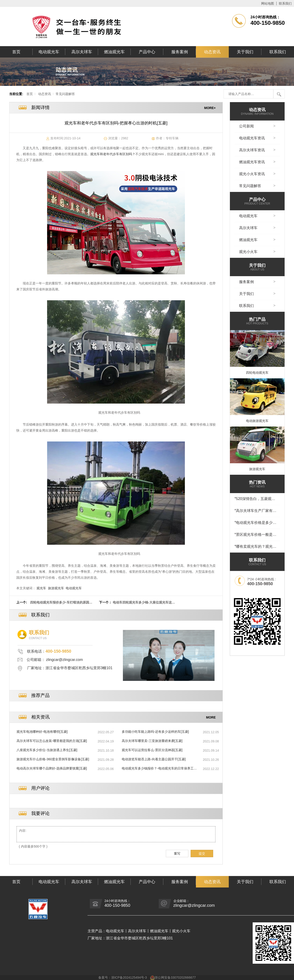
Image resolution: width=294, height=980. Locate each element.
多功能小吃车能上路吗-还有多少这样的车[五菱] (155, 732)
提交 (202, 854)
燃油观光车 (114, 52)
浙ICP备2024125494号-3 (129, 977)
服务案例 (180, 52)
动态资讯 (212, 52)
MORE (211, 717)
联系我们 (285, 3)
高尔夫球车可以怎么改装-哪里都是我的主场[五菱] (52, 741)
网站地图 (268, 3)
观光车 (41, 588)
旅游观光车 (56, 588)
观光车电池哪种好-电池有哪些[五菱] (42, 732)
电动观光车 (49, 52)
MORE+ (210, 108)
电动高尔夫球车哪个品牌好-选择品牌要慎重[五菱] (52, 768)
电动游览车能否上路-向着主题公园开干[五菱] (154, 759)
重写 (177, 854)
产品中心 (147, 52)
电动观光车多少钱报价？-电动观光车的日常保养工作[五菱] (159, 769)
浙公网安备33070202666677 (175, 977)
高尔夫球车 (82, 52)
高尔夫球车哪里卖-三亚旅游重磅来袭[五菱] (152, 741)
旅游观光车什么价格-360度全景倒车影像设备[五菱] (53, 759)
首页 (16, 52)
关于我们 (245, 52)
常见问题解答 (65, 94)
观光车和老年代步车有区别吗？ (113, 154)
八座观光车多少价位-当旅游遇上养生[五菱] (47, 750)
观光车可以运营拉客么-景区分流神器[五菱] (152, 750)
